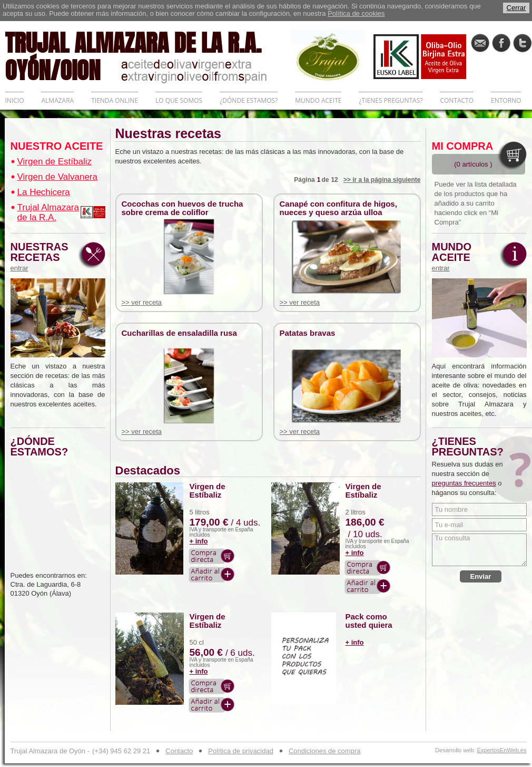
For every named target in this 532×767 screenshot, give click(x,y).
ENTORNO (506, 100)
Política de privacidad (241, 751)
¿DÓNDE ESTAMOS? (249, 100)
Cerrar (516, 8)
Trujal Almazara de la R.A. (48, 212)
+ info (199, 541)
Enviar (481, 576)
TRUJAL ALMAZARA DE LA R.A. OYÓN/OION (148, 55)
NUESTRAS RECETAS (42, 257)
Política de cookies (356, 13)
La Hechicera (44, 192)
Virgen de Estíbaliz (55, 162)
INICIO (15, 100)
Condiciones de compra (325, 751)
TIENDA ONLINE (115, 100)
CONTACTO (457, 100)
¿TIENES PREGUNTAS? (391, 100)
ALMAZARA (57, 100)
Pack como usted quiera (369, 621)
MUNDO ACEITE (318, 100)
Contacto (179, 751)
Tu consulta (479, 550)
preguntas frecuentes (464, 483)
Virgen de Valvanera (57, 177)
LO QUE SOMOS (179, 100)
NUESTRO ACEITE (57, 146)
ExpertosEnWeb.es (502, 750)
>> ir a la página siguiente (382, 180)
